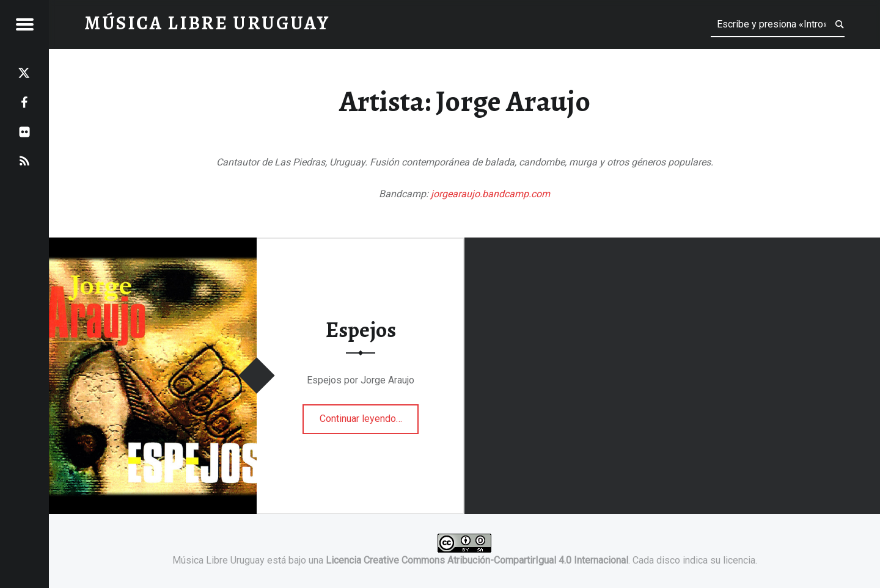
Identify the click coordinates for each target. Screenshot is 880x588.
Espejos (361, 330)
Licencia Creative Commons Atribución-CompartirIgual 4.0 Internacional (477, 560)
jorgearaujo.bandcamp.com (490, 194)
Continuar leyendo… (369, 415)
